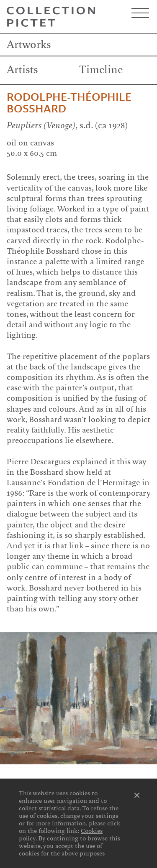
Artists (22, 70)
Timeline (101, 70)
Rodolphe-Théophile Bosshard (69, 103)
